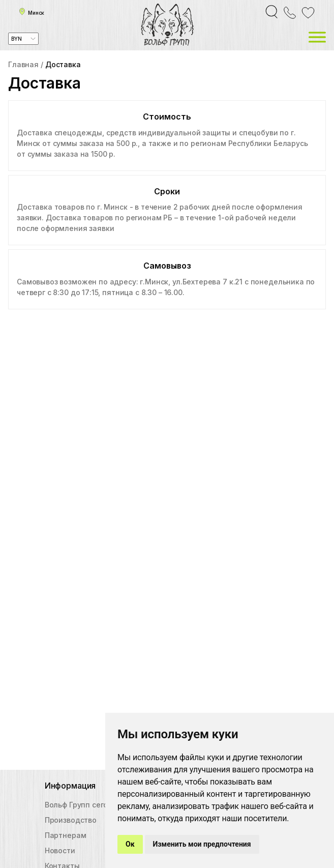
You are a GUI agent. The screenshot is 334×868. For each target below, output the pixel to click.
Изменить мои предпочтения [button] (202, 844)
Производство (71, 820)
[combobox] (23, 39)
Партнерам (66, 835)
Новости (60, 850)
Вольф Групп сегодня (83, 805)
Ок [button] (130, 844)
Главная (23, 64)
